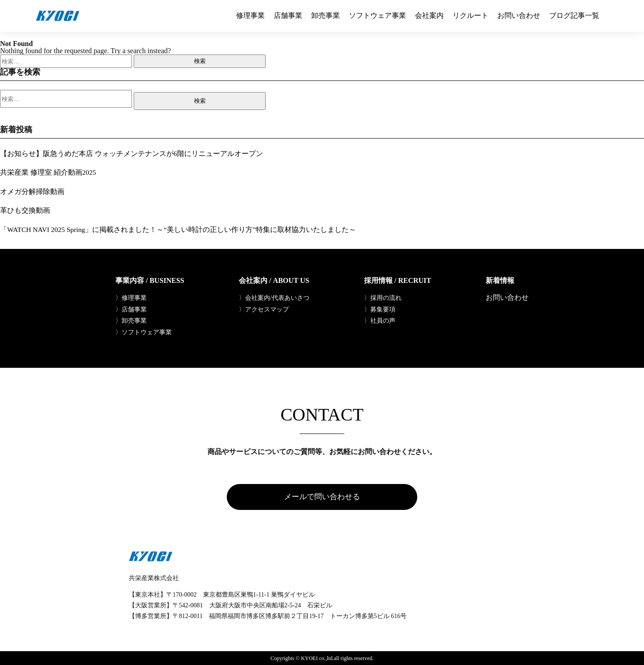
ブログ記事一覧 (574, 16)
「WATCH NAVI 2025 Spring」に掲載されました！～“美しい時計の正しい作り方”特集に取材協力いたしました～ (179, 229)
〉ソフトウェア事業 (144, 332)
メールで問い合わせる (322, 498)
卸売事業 (326, 16)
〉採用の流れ (383, 298)
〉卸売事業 (131, 321)
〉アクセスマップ (264, 309)
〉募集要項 (380, 309)
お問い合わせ (519, 16)
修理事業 (250, 16)
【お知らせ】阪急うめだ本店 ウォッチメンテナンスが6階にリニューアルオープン (131, 154)
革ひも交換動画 (25, 210)
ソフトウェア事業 (377, 16)
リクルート (470, 16)
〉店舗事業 (131, 309)
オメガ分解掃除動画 (32, 191)
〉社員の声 (380, 321)
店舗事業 (288, 16)
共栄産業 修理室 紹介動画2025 (48, 172)
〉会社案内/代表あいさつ (274, 298)
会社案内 (429, 16)
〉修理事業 (131, 298)
